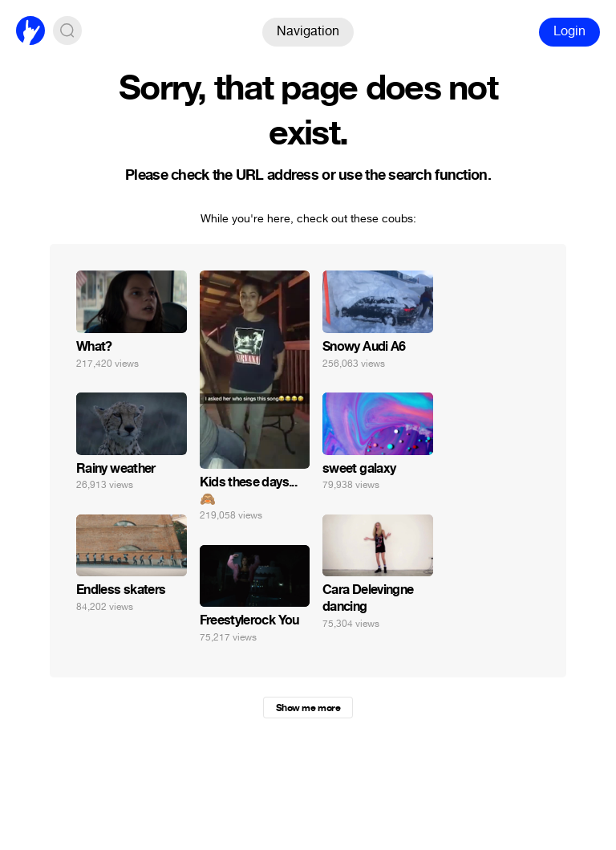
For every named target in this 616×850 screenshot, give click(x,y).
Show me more (308, 708)
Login (569, 31)
